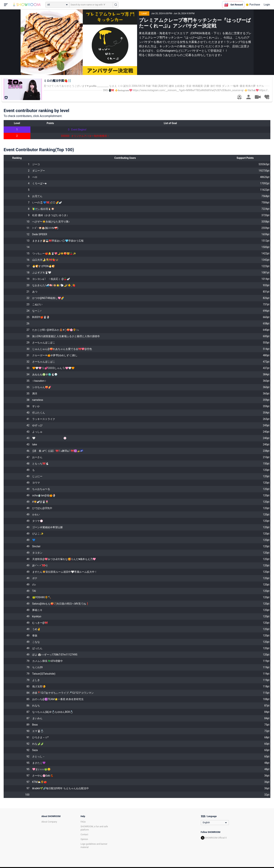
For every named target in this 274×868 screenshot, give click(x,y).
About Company (49, 822)
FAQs (83, 822)
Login (267, 5)
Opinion (84, 839)
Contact (84, 835)
